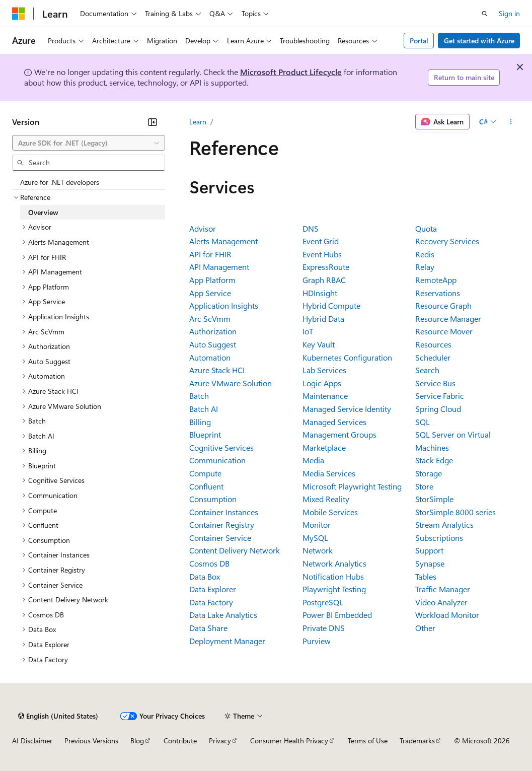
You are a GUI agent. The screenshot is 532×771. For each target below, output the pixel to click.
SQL (423, 422)
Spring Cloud (438, 409)
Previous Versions (91, 741)
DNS (311, 228)
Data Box (205, 576)
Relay (425, 267)
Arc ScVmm (210, 319)
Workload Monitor (447, 615)
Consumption (213, 499)
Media (313, 460)
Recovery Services (447, 241)
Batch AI (204, 409)
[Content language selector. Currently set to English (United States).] (58, 716)
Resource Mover (444, 331)
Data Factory (211, 602)
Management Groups (339, 434)
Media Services (329, 473)
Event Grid (321, 241)
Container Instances (224, 512)
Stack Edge (434, 460)
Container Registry (222, 524)
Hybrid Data (323, 319)
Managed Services (334, 422)
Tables (426, 576)
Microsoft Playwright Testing (352, 486)
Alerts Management (223, 241)
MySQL (315, 538)
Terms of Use (368, 741)
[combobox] (89, 143)
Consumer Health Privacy (289, 741)
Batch (199, 396)
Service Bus (435, 383)
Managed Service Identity (347, 409)
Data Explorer (213, 589)
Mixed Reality (326, 499)
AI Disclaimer (32, 741)
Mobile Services (330, 512)
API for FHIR (210, 254)
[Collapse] (153, 122)
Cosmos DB (209, 563)
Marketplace (324, 447)
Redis (425, 254)
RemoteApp (436, 280)
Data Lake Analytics (223, 615)
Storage (429, 473)
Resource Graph (443, 305)
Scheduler (433, 357)
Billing (200, 422)
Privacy (220, 741)
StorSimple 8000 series (455, 512)
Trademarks (417, 741)
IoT (308, 331)
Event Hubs (322, 254)
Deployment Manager (227, 641)
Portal (419, 41)
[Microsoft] (19, 14)
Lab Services (324, 370)
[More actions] (511, 122)
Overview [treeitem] (43, 212)
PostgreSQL (323, 602)
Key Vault (319, 344)
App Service (210, 293)
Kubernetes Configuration (347, 357)
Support (429, 550)
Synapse (430, 563)
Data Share (208, 628)
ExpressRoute (326, 267)
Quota (426, 228)
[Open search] (485, 14)
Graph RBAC (324, 280)
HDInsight (320, 293)
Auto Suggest (213, 344)
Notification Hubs (333, 576)
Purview (317, 641)
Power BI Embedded (337, 615)
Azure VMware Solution (231, 383)
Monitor (317, 524)
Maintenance (325, 396)
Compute (205, 473)
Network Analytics (334, 563)
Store (424, 486)
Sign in (509, 13)
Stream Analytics (444, 524)
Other (425, 628)
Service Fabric (440, 396)
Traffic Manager (443, 589)
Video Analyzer (441, 602)
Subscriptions (439, 538)
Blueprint (205, 434)
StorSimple (434, 499)
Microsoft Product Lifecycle (291, 72)
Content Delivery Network (235, 550)
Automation (210, 357)
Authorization (213, 331)
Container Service (220, 538)
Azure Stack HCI (217, 370)
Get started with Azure (479, 41)
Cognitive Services (221, 447)
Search (427, 370)
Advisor (203, 228)
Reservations (438, 293)
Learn (198, 122)
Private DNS (324, 628)
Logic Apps (322, 383)
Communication (217, 460)
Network (318, 550)
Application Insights (224, 305)
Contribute (180, 741)
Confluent (206, 486)
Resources (433, 344)
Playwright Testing (334, 589)
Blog (137, 741)
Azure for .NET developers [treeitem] (60, 182)
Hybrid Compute (331, 305)
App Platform (212, 280)
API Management (219, 267)
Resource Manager (448, 319)
